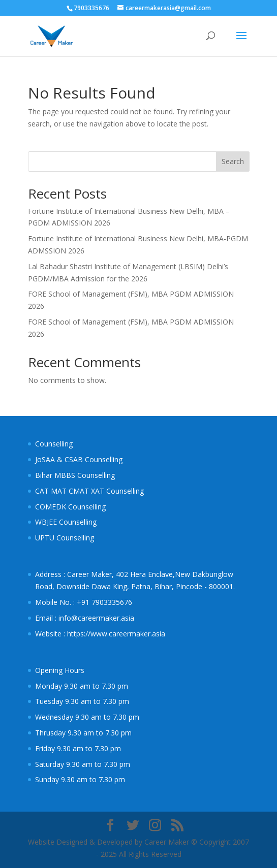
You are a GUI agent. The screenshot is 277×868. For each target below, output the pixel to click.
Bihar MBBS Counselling (75, 475)
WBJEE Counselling (66, 522)
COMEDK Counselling (70, 507)
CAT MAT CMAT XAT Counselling (89, 491)
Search (233, 161)
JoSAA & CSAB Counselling (79, 459)
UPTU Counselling (65, 538)
